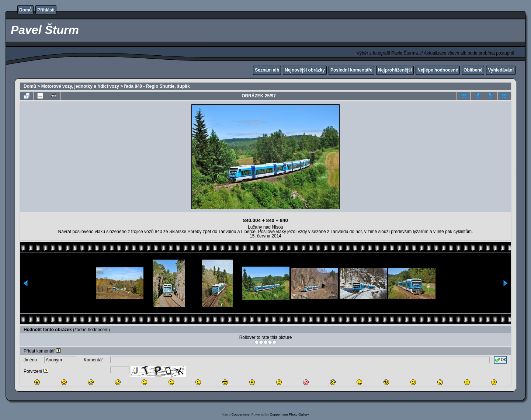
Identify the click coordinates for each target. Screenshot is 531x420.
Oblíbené (473, 70)
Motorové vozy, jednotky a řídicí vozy (80, 86)
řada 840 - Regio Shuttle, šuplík (157, 86)
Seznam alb (267, 70)
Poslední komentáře (351, 70)
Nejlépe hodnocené (438, 70)
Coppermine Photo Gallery (289, 414)
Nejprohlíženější (395, 70)
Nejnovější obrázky (305, 70)
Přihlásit (46, 10)
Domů (25, 10)
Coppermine (241, 414)
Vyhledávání (501, 70)
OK (500, 360)
